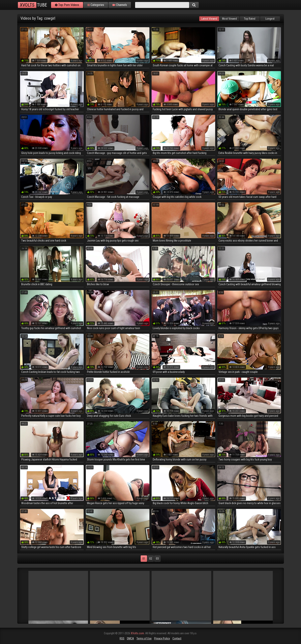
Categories (96, 5)
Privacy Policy (162, 638)
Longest (270, 19)
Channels (120, 5)
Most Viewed (229, 19)
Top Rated (250, 19)
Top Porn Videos (67, 5)
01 (144, 559)
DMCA (130, 638)
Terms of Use (144, 638)
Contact (177, 638)
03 (157, 559)
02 (151, 559)
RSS (122, 638)
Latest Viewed (209, 19)
